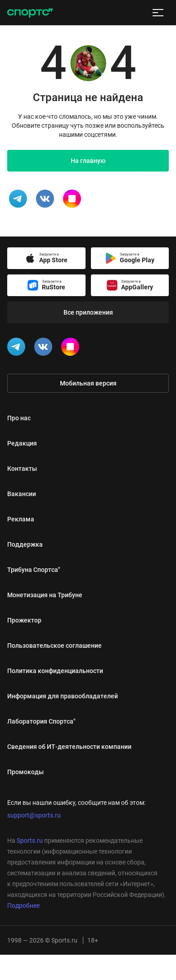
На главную (88, 161)
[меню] (158, 13)
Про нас (19, 418)
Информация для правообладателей (63, 696)
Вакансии (22, 494)
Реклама (21, 519)
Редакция (22, 443)
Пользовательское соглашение (54, 646)
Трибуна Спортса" (34, 570)
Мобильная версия (88, 383)
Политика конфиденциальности (55, 671)
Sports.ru (30, 841)
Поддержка (25, 544)
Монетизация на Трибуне (45, 595)
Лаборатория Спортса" (41, 721)
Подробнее (23, 906)
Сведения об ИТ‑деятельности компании (69, 747)
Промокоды (25, 772)
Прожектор (24, 620)
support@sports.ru (34, 815)
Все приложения (88, 312)
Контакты (22, 469)
